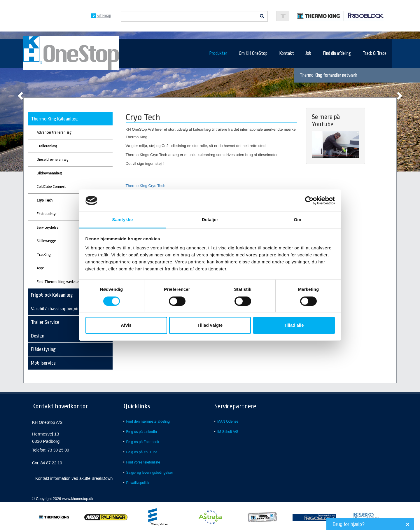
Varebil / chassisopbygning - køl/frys (66, 309)
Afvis (126, 325)
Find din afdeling (337, 53)
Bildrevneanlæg (49, 173)
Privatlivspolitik (138, 483)
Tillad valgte (210, 325)
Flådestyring (43, 349)
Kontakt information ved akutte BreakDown (74, 478)
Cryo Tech (45, 200)
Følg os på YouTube (142, 452)
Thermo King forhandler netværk (328, 75)
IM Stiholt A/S (228, 432)
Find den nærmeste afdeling (148, 421)
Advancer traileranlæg (54, 132)
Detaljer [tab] (210, 220)
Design (38, 336)
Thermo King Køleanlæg (54, 119)
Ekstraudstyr (47, 214)
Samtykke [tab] (123, 220)
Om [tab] (297, 220)
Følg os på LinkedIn (142, 432)
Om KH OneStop (253, 53)
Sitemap (104, 16)
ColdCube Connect (51, 187)
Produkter (218, 53)
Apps (41, 268)
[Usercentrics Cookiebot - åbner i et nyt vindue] (309, 200)
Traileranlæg (47, 146)
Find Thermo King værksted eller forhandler (72, 282)
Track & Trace (374, 53)
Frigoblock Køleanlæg (52, 295)
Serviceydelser (48, 227)
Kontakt (287, 53)
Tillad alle (294, 325)
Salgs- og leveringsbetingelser (150, 473)
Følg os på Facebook (143, 442)
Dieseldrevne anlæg (53, 159)
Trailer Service (45, 322)
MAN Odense (228, 421)
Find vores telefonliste (143, 462)
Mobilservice (43, 363)
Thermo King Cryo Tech (146, 186)
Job (308, 53)
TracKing (44, 254)
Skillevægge (46, 241)
